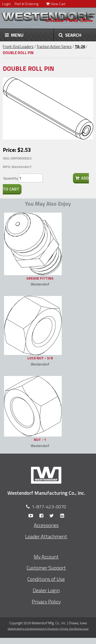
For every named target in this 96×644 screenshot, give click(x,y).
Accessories (46, 525)
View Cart (56, 4)
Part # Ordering (26, 4)
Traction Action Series (54, 47)
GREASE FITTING (40, 278)
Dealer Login (46, 590)
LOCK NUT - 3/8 (40, 358)
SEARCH (70, 35)
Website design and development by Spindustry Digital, (48, 629)
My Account (46, 557)
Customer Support (46, 568)
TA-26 (80, 47)
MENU (14, 35)
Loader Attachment (46, 537)
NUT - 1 (40, 439)
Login (7, 4)
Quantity (11, 178)
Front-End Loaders (18, 47)
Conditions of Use (46, 579)
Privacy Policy (46, 602)
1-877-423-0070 (49, 507)
